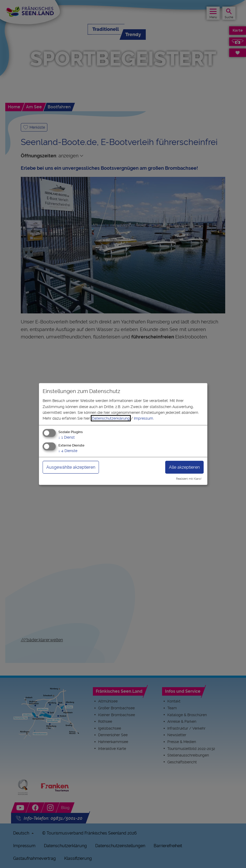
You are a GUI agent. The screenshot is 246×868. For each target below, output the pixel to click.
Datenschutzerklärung (111, 418)
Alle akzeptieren (184, 467)
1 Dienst (67, 437)
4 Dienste (68, 450)
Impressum (144, 418)
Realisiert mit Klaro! (189, 479)
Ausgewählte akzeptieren (71, 467)
